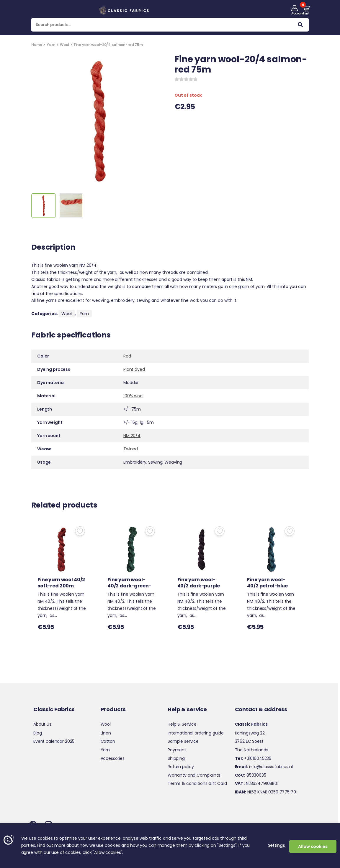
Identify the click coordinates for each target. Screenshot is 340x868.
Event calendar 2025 (54, 741)
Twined (131, 449)
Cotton (108, 741)
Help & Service (182, 724)
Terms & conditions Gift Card (197, 783)
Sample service (183, 741)
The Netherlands (252, 750)
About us (42, 724)
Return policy (181, 767)
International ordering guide (196, 733)
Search (300, 26)
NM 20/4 (132, 436)
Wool (64, 45)
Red (127, 356)
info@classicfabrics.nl (264, 767)
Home (37, 45)
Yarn (51, 45)
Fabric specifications (71, 336)
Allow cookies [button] (313, 846)
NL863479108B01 (257, 783)
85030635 (251, 775)
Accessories (113, 758)
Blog (37, 733)
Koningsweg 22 (250, 733)
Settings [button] (277, 845)
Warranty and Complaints (194, 775)
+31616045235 (253, 758)
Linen (106, 733)
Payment (177, 750)
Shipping (176, 758)
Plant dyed (134, 369)
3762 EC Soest (249, 741)
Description (53, 248)
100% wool (133, 396)
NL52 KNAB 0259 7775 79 (265, 792)
